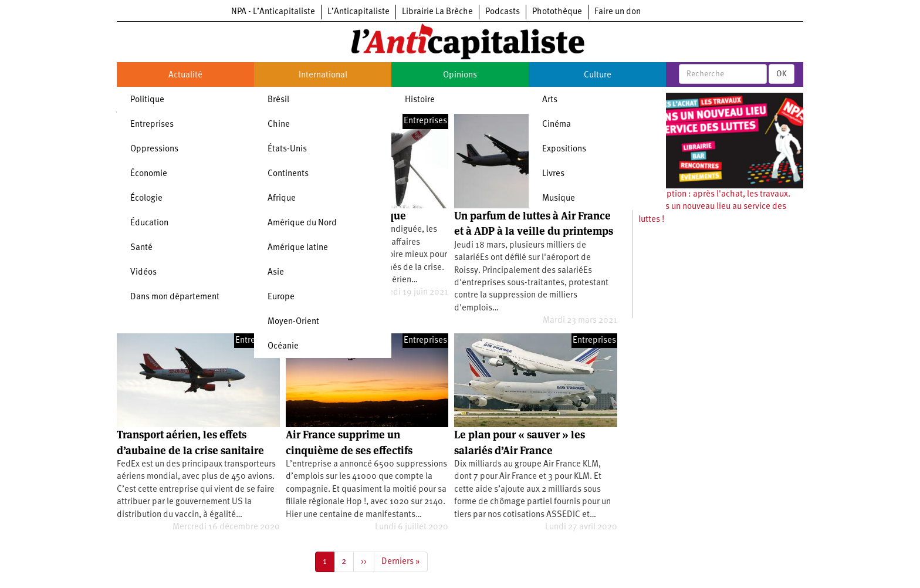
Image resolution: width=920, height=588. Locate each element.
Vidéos (143, 273)
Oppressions (154, 149)
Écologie (146, 199)
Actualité (185, 75)
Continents (288, 174)
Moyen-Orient (293, 322)
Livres (553, 174)
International (323, 75)
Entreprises (152, 125)
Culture (598, 75)
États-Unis (287, 149)
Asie (276, 273)
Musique (559, 199)
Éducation (149, 223)
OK (782, 74)
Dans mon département (175, 297)
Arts (550, 100)
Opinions (460, 75)
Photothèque (557, 12)
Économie (149, 174)
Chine (279, 125)
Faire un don (618, 12)
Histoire (420, 100)
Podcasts (503, 12)
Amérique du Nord (302, 223)
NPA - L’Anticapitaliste (273, 12)
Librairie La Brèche (437, 12)
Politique (147, 100)
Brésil (278, 100)
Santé (141, 248)
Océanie (283, 347)
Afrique (282, 199)
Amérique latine (298, 248)
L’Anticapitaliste (358, 12)
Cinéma (557, 125)
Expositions (564, 149)
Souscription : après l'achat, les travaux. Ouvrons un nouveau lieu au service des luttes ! (714, 207)
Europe (281, 297)
